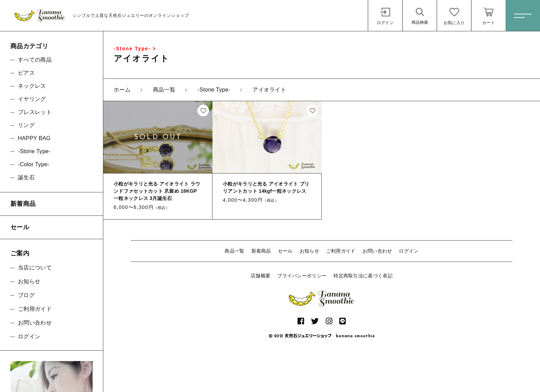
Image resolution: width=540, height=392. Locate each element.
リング (26, 125)
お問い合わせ (377, 251)
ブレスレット (35, 112)
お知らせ (309, 251)
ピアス (26, 73)
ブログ (26, 295)
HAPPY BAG (34, 138)
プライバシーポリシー (302, 276)
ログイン (409, 251)
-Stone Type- (34, 151)
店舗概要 (261, 276)
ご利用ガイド (341, 251)
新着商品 (261, 251)
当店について (35, 268)
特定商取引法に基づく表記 (363, 276)
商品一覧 (234, 251)
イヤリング (32, 99)
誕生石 (26, 177)
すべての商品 (35, 60)
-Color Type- (34, 164)
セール (285, 251)
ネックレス (32, 86)
